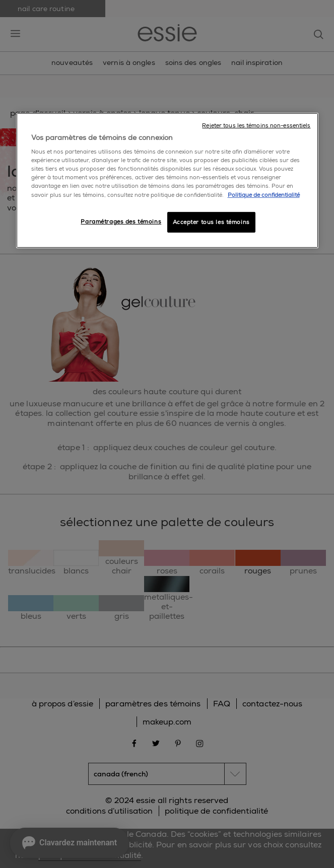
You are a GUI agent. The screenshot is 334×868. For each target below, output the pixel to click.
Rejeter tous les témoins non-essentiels (256, 126)
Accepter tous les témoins (211, 222)
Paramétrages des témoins (121, 221)
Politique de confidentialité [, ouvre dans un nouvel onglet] (264, 195)
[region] (167, 181)
